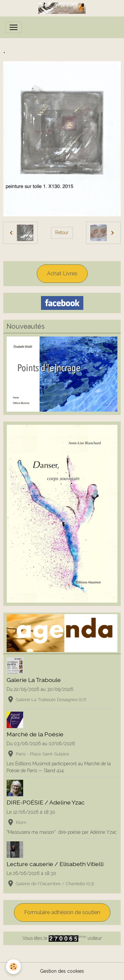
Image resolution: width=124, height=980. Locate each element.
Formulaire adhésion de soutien (62, 912)
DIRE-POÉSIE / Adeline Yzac (46, 802)
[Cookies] (13, 967)
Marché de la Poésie (35, 734)
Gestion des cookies (62, 971)
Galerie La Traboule (34, 680)
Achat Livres (62, 273)
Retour (62, 232)
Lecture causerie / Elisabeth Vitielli (55, 864)
